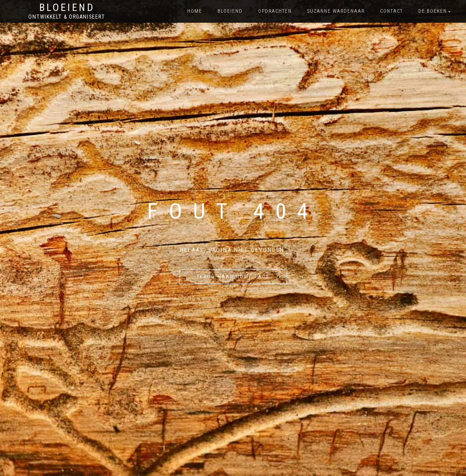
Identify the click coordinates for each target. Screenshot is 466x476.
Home (195, 11)
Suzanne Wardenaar (336, 11)
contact (391, 11)
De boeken (433, 11)
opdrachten (275, 11)
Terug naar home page (233, 277)
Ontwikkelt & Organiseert (67, 17)
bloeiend (230, 11)
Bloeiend (67, 8)
